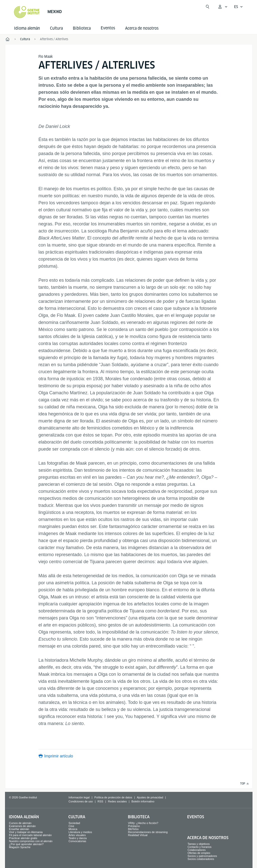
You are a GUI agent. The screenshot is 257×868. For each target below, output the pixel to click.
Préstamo (134, 826)
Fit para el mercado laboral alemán (30, 835)
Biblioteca (82, 28)
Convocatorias (77, 841)
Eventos (196, 817)
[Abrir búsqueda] (208, 7)
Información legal (79, 797)
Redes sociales (117, 801)
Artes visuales (77, 835)
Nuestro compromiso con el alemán (31, 841)
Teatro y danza (78, 838)
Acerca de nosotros (142, 28)
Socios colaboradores (201, 859)
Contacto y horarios (199, 847)
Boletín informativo (143, 801)
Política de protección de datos (113, 797)
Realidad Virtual (138, 835)
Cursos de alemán (20, 823)
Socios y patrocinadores (202, 856)
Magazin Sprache (20, 847)
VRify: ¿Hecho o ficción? (143, 823)
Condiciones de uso (81, 801)
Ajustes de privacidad (150, 797)
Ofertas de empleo (199, 853)
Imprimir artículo (59, 756)
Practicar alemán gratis (23, 838)
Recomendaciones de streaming (148, 832)
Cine (71, 826)
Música (73, 829)
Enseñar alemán (19, 829)
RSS (100, 801)
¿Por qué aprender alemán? (26, 844)
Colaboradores (196, 850)
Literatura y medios (80, 832)
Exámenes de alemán (22, 826)
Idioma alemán (27, 28)
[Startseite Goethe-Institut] (27, 12)
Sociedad (74, 823)
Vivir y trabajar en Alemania (26, 832)
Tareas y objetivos (198, 844)
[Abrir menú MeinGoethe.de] (223, 7)
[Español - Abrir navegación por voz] (239, 7)
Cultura (56, 28)
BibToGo (133, 829)
